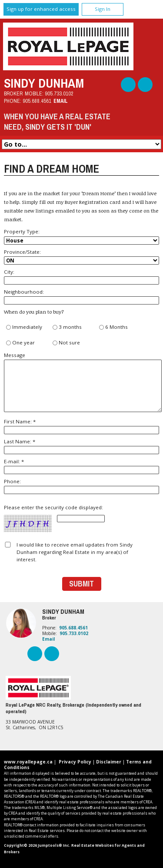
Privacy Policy (75, 762)
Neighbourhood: (81, 296)
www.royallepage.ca (28, 762)
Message (81, 382)
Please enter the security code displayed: (54, 519)
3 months (67, 327)
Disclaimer (109, 762)
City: (81, 277)
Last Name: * (81, 446)
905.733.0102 (59, 93)
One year (20, 343)
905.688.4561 (37, 101)
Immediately (24, 327)
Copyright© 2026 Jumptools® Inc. (37, 845)
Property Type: (81, 236)
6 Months (113, 327)
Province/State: (81, 257)
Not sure (66, 343)
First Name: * (81, 426)
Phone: (81, 486)
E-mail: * (81, 466)
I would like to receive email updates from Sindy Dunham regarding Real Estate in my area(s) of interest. (75, 552)
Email (61, 101)
